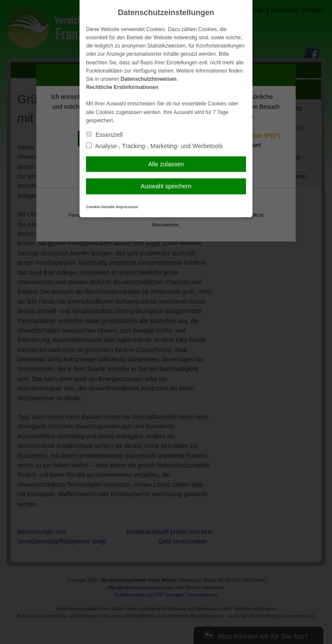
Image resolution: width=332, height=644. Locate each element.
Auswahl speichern (166, 186)
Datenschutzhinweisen (148, 79)
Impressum (127, 207)
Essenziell (104, 135)
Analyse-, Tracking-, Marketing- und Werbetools (155, 146)
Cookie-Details (101, 207)
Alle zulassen (166, 164)
